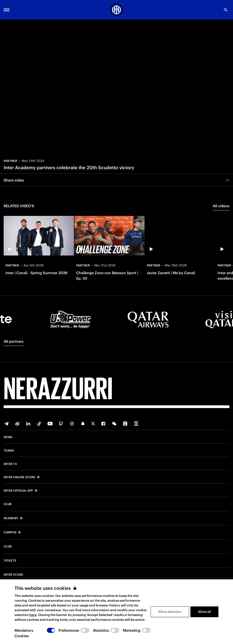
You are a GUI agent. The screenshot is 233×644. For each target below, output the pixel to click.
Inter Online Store (19, 477)
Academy (11, 518)
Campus (10, 532)
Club (8, 504)
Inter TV (10, 464)
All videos (221, 206)
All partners (14, 341)
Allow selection (170, 612)
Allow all (204, 612)
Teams (9, 451)
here (33, 615)
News (8, 437)
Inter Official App (18, 491)
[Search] (226, 10)
